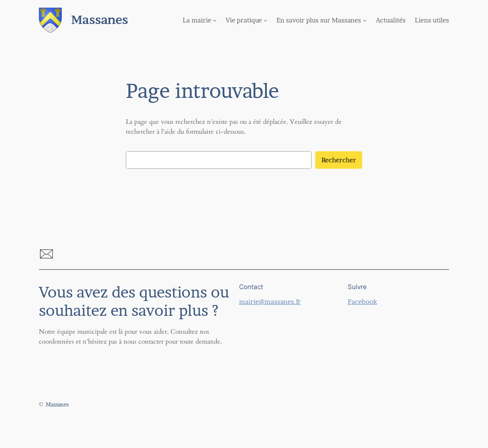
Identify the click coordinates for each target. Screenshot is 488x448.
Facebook (362, 302)
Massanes (100, 20)
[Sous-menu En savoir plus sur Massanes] (365, 20)
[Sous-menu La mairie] (215, 20)
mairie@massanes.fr (270, 302)
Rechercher (339, 160)
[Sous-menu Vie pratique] (265, 20)
